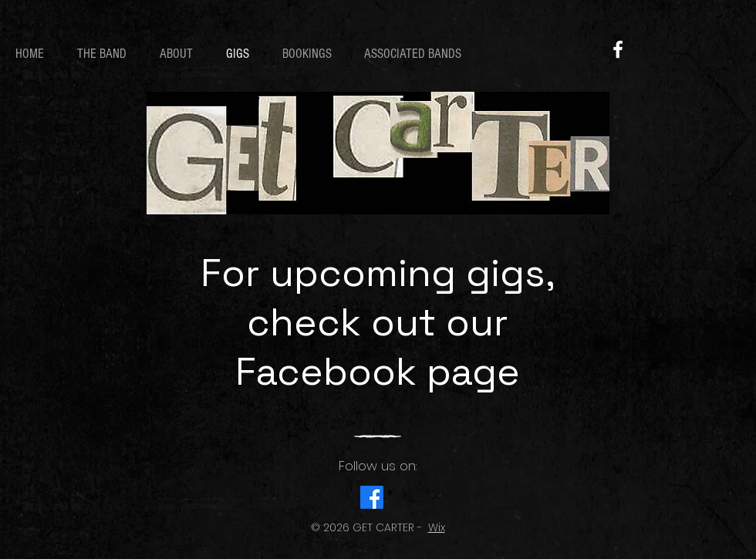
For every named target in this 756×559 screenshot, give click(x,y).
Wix (437, 527)
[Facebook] (618, 49)
